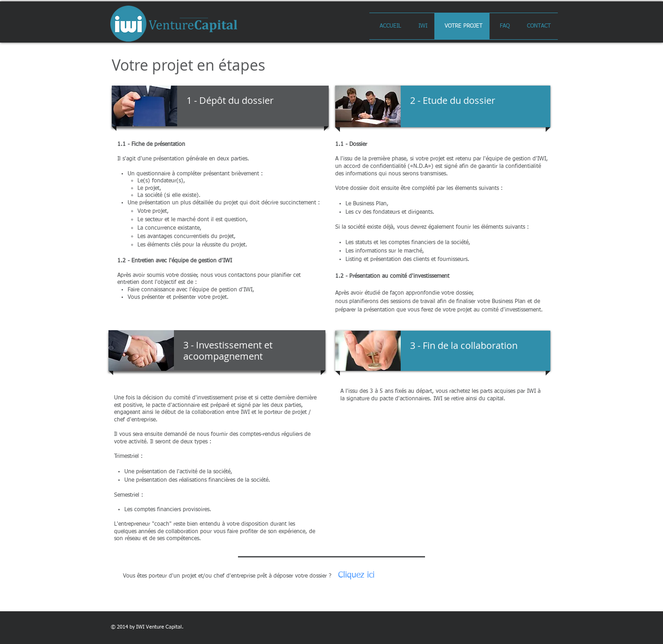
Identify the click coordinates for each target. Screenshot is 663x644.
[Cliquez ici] (356, 575)
